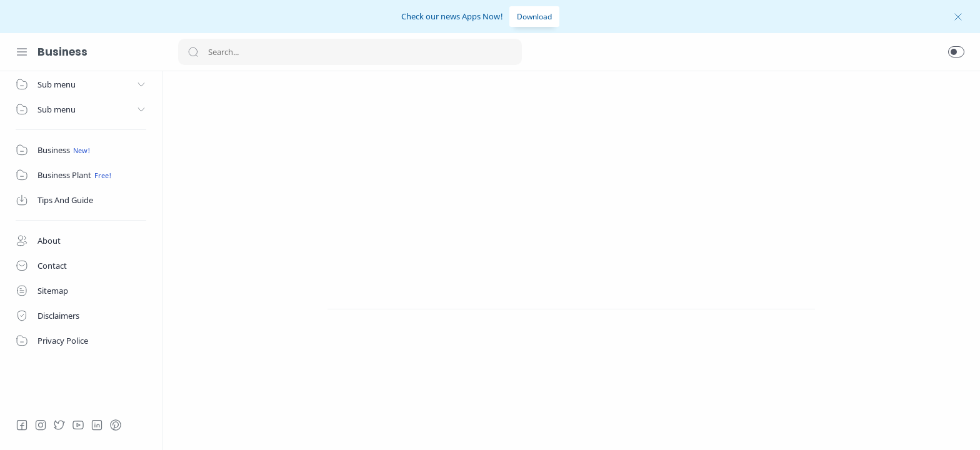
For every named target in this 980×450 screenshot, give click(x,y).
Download (534, 17)
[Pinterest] (116, 425)
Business (62, 52)
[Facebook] (22, 425)
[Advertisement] (571, 174)
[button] (956, 52)
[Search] (350, 52)
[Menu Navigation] (22, 52)
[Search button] (193, 52)
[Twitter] (59, 425)
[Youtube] (78, 425)
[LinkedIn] (97, 425)
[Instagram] (41, 425)
